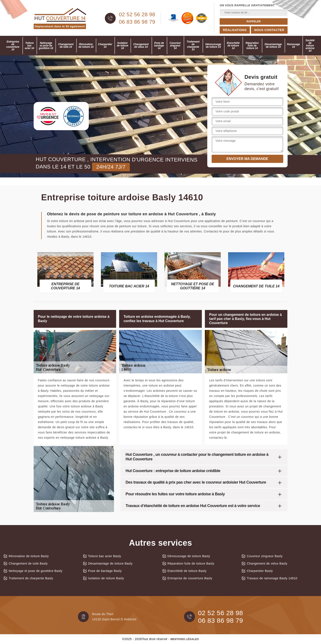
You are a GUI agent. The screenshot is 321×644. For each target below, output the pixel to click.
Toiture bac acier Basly (105, 556)
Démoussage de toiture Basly (189, 556)
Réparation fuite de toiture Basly (191, 563)
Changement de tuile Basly (28, 563)
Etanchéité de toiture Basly (187, 571)
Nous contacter (269, 30)
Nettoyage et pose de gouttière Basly (36, 571)
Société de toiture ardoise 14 (310, 46)
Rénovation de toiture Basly (29, 556)
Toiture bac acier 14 (29, 46)
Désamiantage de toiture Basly (110, 563)
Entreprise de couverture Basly (190, 578)
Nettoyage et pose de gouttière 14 (46, 46)
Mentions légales (185, 639)
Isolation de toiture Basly (106, 578)
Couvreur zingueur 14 (175, 46)
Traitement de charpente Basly (31, 578)
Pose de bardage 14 (159, 46)
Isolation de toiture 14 (123, 46)
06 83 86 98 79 (137, 22)
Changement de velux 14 (141, 46)
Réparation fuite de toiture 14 (252, 46)
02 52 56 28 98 (137, 15)
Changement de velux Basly (267, 563)
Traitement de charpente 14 (193, 46)
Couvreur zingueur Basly (265, 556)
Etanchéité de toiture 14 (233, 46)
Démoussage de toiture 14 (213, 46)
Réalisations (235, 30)
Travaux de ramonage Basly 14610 (272, 578)
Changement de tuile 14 (66, 46)
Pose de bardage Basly (105, 571)
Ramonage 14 (293, 46)
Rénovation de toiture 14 (86, 46)
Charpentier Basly (260, 571)
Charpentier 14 (105, 46)
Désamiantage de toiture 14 (273, 46)
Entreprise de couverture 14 (13, 46)
